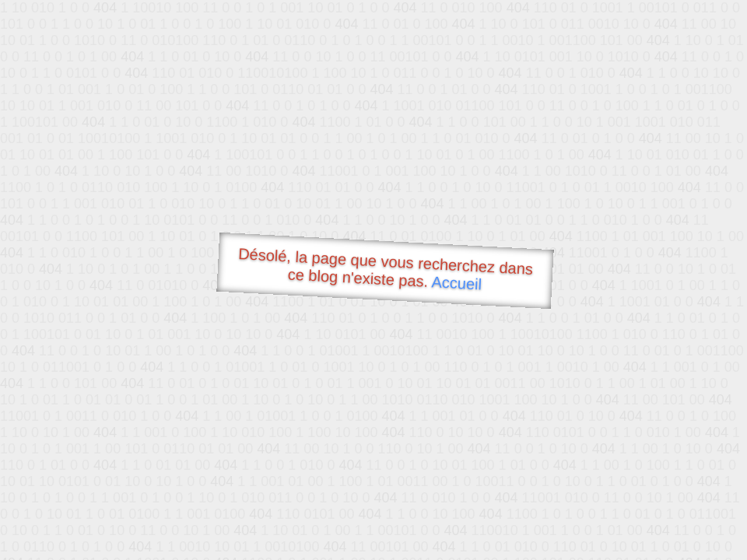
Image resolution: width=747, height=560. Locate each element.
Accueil (457, 283)
